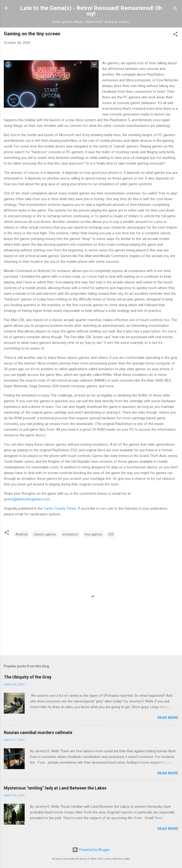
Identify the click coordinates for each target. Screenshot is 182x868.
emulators (70, 534)
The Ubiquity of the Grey (28, 677)
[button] (175, 35)
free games (93, 534)
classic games (45, 534)
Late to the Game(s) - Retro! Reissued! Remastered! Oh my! (91, 11)
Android (21, 534)
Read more (168, 718)
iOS (111, 534)
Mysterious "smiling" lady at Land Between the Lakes (55, 788)
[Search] (175, 10)
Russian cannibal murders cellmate (38, 732)
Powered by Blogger (91, 850)
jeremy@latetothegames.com (27, 499)
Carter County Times (60, 508)
